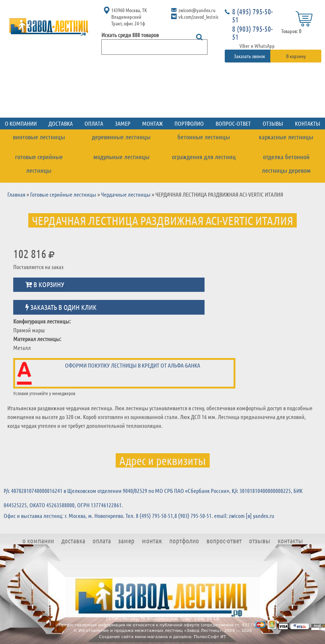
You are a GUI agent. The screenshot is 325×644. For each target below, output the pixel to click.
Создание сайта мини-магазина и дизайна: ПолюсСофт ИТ (163, 637)
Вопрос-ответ (233, 123)
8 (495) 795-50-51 (252, 15)
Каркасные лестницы (286, 137)
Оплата (94, 123)
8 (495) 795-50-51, (155, 516)
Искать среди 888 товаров (130, 35)
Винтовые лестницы (39, 137)
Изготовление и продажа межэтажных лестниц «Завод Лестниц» (150, 631)
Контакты (290, 541)
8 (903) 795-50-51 (252, 33)
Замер (123, 123)
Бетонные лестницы (204, 137)
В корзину (296, 56)
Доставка (61, 123)
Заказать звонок (250, 56)
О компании (38, 541)
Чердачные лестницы (126, 194)
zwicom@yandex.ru (197, 10)
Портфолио (189, 123)
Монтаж (152, 123)
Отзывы (273, 123)
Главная (16, 194)
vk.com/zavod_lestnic (198, 17)
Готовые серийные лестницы (39, 163)
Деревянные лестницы (121, 137)
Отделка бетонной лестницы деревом (286, 163)
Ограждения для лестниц (204, 157)
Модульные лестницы (121, 157)
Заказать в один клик (61, 307)
